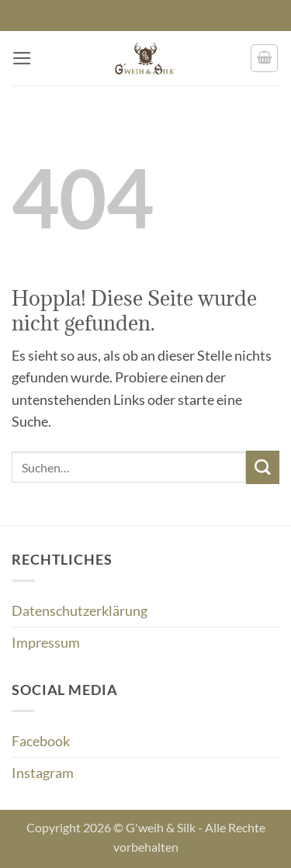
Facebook (41, 741)
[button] (22, 58)
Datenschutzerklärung (80, 611)
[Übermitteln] (263, 467)
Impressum (46, 643)
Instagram (43, 773)
